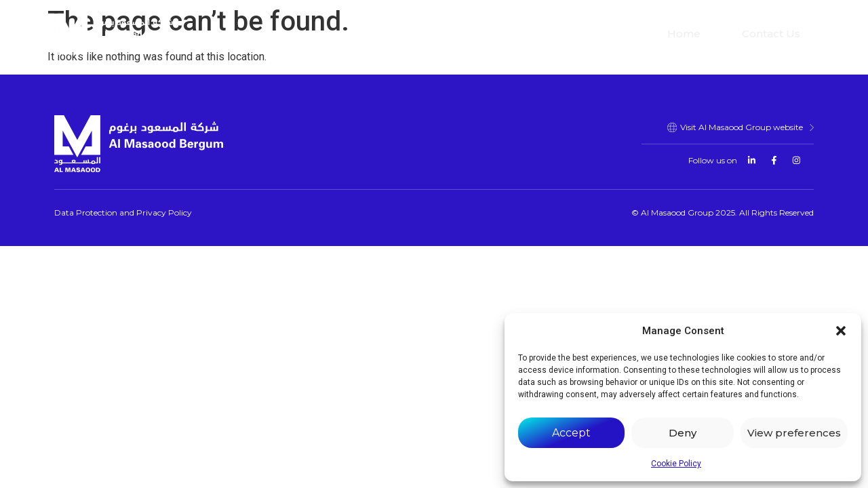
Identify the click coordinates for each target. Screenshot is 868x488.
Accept (571, 433)
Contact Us (771, 34)
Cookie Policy (676, 464)
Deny (683, 433)
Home (684, 34)
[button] (841, 331)
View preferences (794, 433)
